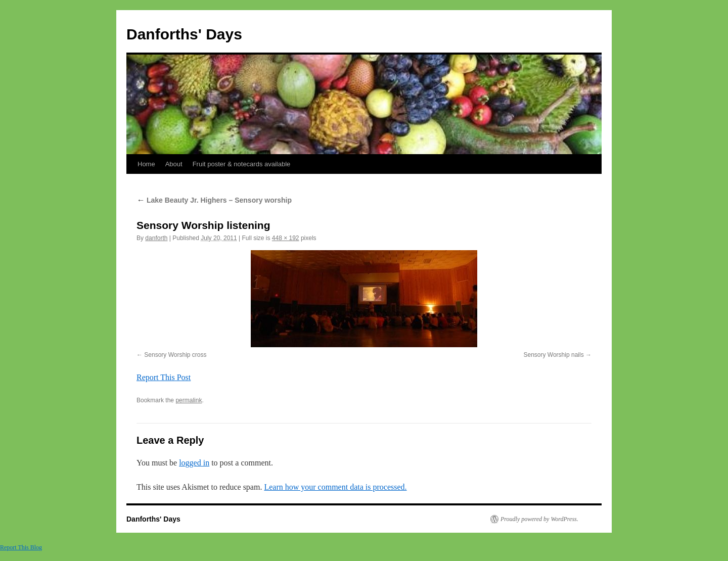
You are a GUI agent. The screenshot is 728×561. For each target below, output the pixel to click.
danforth (156, 238)
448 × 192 (286, 238)
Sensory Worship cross (175, 355)
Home (146, 164)
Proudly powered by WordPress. (539, 519)
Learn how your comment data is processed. (335, 487)
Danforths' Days (184, 34)
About (174, 164)
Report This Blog (21, 547)
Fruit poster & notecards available (242, 164)
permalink (189, 400)
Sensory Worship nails (553, 355)
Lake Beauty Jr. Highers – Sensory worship (214, 200)
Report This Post (164, 377)
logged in (194, 463)
